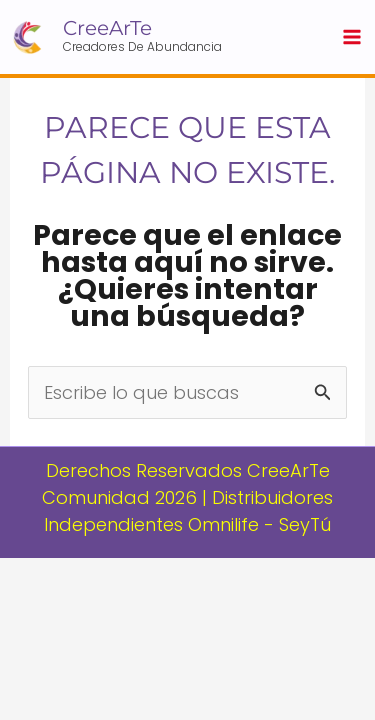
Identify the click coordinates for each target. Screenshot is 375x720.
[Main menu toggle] (351, 37)
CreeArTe (107, 28)
